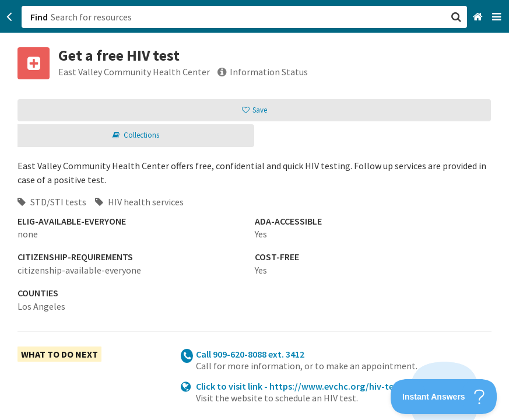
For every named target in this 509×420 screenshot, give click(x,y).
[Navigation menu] (498, 17)
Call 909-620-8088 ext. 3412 (250, 354)
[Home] (479, 17)
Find (39, 17)
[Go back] (10, 17)
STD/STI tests (52, 202)
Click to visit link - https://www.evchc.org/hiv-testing (305, 386)
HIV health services (139, 202)
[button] (255, 210)
